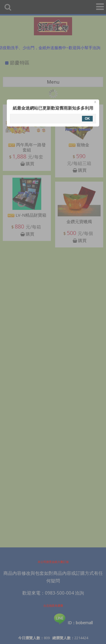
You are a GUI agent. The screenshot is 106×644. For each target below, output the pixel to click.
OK (87, 119)
